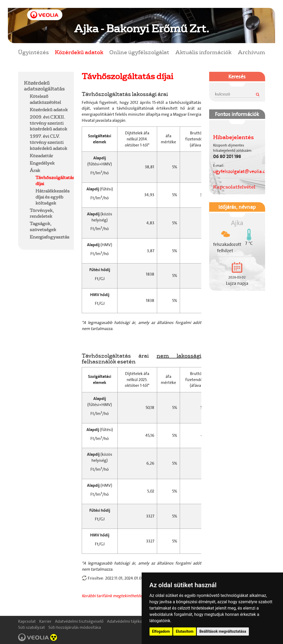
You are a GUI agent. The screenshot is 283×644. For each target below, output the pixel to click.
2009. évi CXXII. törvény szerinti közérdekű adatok (48, 123)
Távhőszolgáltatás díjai (55, 180)
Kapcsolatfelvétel (234, 187)
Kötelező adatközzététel (45, 99)
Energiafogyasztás (50, 237)
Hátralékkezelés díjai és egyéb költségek (53, 197)
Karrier (45, 621)
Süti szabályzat (32, 627)
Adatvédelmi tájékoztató (129, 621)
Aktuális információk (203, 52)
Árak (35, 170)
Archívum (251, 52)
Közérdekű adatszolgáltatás (44, 86)
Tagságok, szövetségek (43, 226)
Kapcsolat (27, 621)
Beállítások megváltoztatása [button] (223, 631)
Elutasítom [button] (185, 631)
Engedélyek (42, 163)
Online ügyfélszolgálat (139, 52)
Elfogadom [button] (161, 631)
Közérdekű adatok (79, 52)
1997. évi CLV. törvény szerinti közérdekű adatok (48, 142)
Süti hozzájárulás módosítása (75, 627)
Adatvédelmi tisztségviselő (79, 621)
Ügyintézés (34, 52)
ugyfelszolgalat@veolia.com (242, 171)
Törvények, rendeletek (42, 213)
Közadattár (41, 156)
